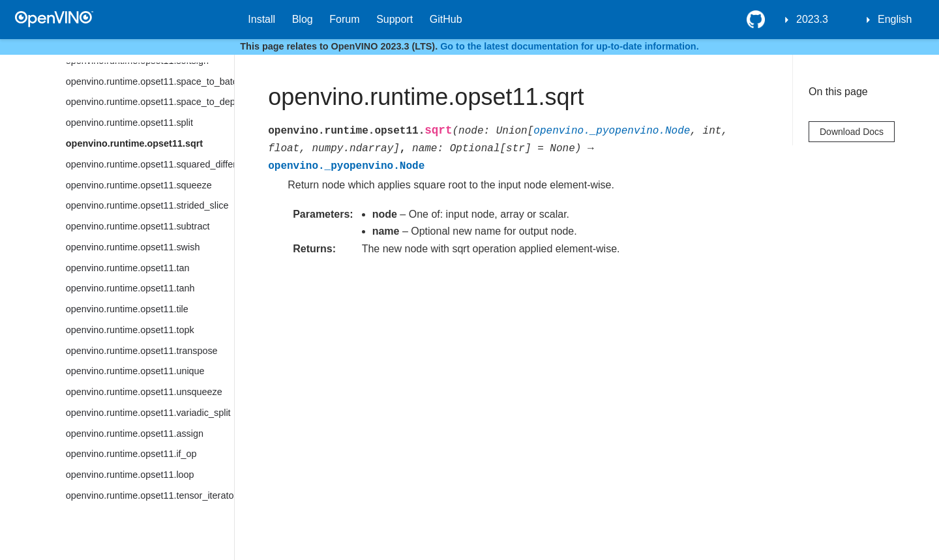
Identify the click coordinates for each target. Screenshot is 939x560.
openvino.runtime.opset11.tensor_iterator (150, 495)
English (895, 19)
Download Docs (852, 132)
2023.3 (812, 19)
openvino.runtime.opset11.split (129, 123)
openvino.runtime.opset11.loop (130, 475)
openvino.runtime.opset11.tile (127, 309)
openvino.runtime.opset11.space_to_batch (150, 81)
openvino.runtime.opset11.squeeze (139, 185)
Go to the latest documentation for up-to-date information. (570, 46)
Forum (344, 19)
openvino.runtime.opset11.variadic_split (148, 413)
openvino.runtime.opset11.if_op (131, 454)
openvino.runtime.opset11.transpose (142, 351)
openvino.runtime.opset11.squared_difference (150, 164)
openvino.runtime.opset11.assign (135, 434)
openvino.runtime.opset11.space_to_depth (150, 102)
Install (261, 19)
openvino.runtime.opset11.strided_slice (147, 205)
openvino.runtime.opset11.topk (130, 330)
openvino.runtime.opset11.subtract (138, 226)
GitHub (446, 19)
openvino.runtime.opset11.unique (135, 371)
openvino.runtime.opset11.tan (128, 268)
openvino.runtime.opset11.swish (133, 247)
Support (395, 19)
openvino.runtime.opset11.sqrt (134, 143)
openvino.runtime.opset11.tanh (130, 288)
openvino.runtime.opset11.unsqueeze (144, 392)
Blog (303, 19)
